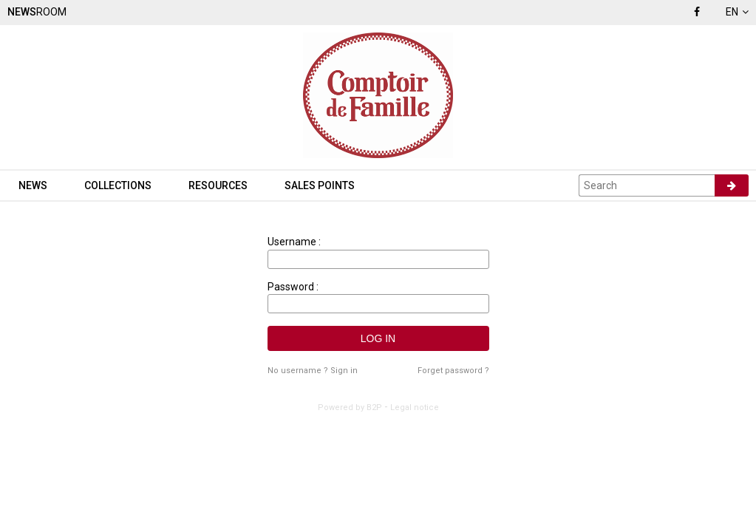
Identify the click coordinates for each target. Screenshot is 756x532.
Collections (118, 185)
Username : (294, 242)
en (737, 12)
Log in (378, 338)
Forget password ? (453, 371)
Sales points (320, 185)
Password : (293, 287)
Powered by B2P (350, 407)
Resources (218, 185)
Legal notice (415, 407)
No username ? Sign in (313, 371)
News (33, 185)
